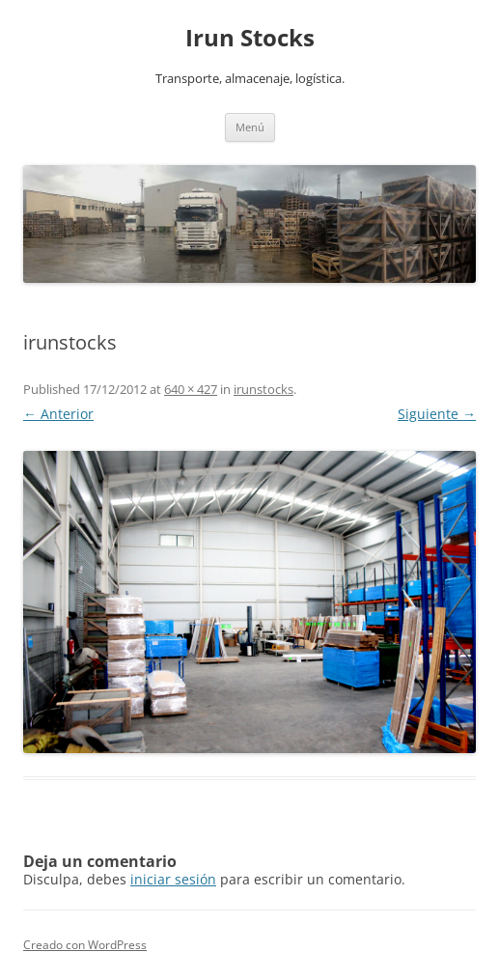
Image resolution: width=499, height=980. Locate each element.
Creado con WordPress (85, 945)
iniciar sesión (173, 879)
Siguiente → (437, 414)
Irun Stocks (250, 38)
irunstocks (263, 389)
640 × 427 (191, 389)
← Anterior (58, 414)
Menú (250, 127)
